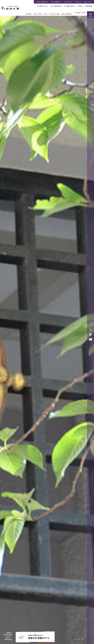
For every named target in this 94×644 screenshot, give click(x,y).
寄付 (81, 6)
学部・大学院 (36, 12)
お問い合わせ (71, 6)
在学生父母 (68, 2)
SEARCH (91, 14)
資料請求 (89, 6)
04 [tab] (82, 639)
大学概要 (26, 12)
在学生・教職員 (56, 2)
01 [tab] (72, 639)
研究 (44, 12)
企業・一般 (88, 2)
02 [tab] (76, 639)
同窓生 (79, 2)
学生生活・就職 (53, 12)
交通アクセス (43, 6)
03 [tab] (79, 639)
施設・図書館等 (66, 12)
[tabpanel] (47, 330)
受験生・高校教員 (42, 2)
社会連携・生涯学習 (79, 12)
